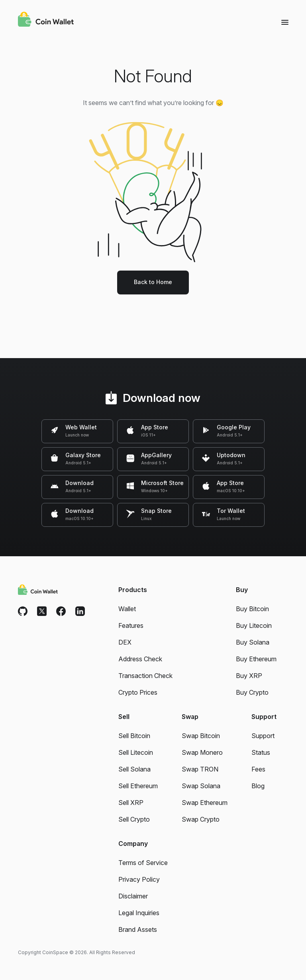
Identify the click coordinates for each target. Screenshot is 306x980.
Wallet (127, 609)
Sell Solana (134, 769)
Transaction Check (145, 676)
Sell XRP (131, 803)
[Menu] (285, 22)
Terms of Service (143, 863)
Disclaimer (133, 896)
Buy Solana (253, 642)
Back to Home (153, 282)
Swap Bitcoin (201, 736)
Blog (258, 786)
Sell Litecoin (136, 752)
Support (263, 736)
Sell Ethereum (138, 786)
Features (131, 625)
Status (261, 752)
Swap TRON (200, 769)
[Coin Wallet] (46, 20)
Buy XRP (249, 676)
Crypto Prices (138, 692)
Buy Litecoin (254, 625)
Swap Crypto (201, 819)
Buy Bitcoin (252, 609)
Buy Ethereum (256, 659)
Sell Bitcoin (134, 736)
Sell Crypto (134, 819)
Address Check (140, 659)
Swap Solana (201, 786)
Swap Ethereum (205, 803)
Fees (258, 769)
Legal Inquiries (139, 913)
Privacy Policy (139, 879)
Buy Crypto (252, 692)
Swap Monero (202, 752)
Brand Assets (138, 929)
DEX (125, 642)
